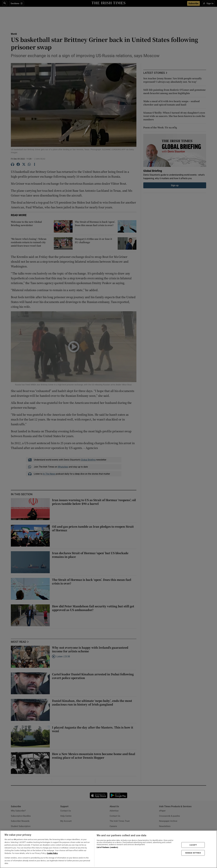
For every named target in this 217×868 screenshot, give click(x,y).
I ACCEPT (193, 845)
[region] (108, 849)
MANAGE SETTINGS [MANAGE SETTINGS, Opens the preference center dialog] (193, 853)
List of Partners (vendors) (107, 847)
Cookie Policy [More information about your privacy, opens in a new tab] (52, 853)
